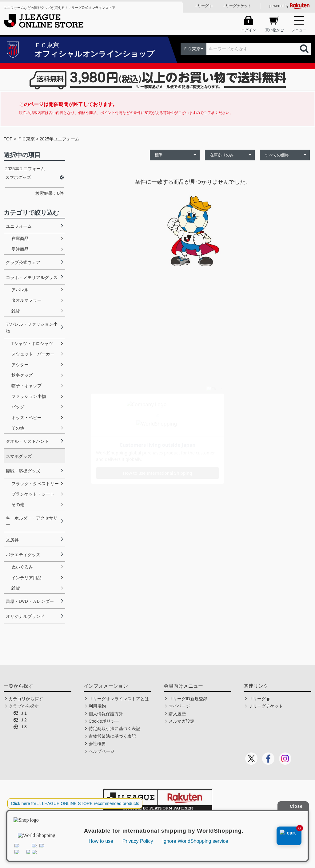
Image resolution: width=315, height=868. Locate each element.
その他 (18, 428)
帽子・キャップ (26, 386)
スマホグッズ (19, 456)
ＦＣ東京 (26, 139)
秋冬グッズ (22, 375)
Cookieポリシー (104, 721)
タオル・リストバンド (27, 441)
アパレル (20, 290)
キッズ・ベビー (26, 418)
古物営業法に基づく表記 (112, 736)
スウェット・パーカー (33, 354)
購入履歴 (177, 714)
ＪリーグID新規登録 (188, 699)
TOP (8, 139)
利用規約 (97, 706)
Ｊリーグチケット (237, 6)
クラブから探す (24, 706)
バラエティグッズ (23, 555)
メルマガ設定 (181, 721)
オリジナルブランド (25, 616)
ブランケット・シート (33, 494)
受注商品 (20, 249)
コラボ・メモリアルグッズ (32, 277)
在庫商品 (20, 238)
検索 (305, 49)
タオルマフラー (26, 300)
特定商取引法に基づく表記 (114, 729)
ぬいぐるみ (22, 567)
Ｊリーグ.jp (203, 6)
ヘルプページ (102, 751)
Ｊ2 (23, 720)
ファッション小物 (29, 396)
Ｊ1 (23, 713)
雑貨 (16, 311)
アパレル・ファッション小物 (32, 328)
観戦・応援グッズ (23, 471)
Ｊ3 (23, 727)
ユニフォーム (19, 226)
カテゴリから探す (26, 699)
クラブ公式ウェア (23, 262)
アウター (20, 365)
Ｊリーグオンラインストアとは (119, 699)
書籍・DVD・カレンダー (30, 601)
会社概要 (97, 744)
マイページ (179, 706)
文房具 (12, 540)
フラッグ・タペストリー (35, 484)
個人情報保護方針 (106, 714)
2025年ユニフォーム (60, 139)
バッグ (18, 407)
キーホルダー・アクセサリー (32, 521)
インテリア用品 (26, 578)
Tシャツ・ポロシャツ (32, 344)
